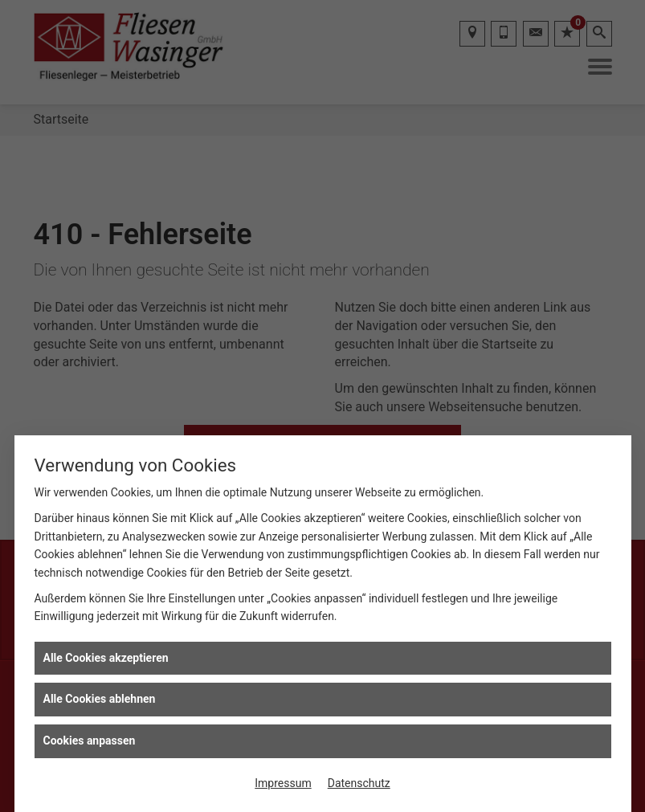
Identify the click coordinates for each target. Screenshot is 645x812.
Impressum (283, 783)
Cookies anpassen (90, 741)
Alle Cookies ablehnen (100, 699)
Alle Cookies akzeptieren (106, 658)
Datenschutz (359, 783)
